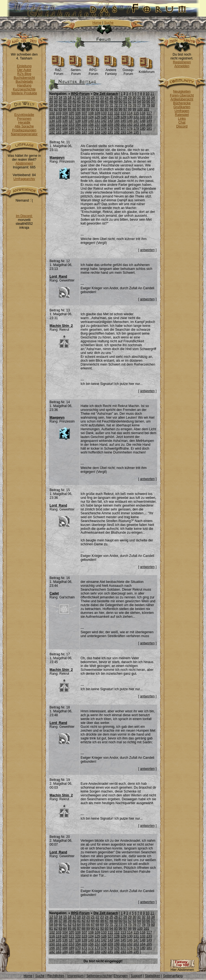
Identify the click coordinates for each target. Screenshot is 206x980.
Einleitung (24, 66)
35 (51, 101)
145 (123, 121)
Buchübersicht (24, 78)
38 (65, 101)
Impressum (75, 976)
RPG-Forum (93, 70)
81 (51, 109)
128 (117, 117)
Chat (182, 122)
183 (58, 132)
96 (121, 109)
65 (83, 105)
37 (60, 101)
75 (130, 105)
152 (65, 125)
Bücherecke (182, 103)
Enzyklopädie (24, 115)
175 (110, 129)
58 (51, 105)
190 (104, 132)
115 (136, 113)
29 (130, 98)
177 (123, 129)
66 (88, 105)
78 (144, 105)
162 (130, 125)
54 (139, 101)
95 (116, 109)
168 (65, 129)
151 (58, 125)
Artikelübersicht (182, 99)
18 (79, 98)
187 (84, 132)
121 (71, 117)
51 (125, 101)
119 (58, 117)
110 (104, 113)
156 (91, 125)
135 (58, 121)
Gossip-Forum (128, 70)
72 (116, 105)
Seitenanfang (173, 976)
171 (84, 129)
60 (60, 105)
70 (106, 105)
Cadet (54, 593)
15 (65, 98)
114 (130, 113)
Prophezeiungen (24, 130)
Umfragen (182, 111)
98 (130, 109)
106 (78, 113)
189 (97, 132)
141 (97, 121)
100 (140, 109)
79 (148, 105)
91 (97, 109)
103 (58, 113)
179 (136, 129)
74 (125, 105)
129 (123, 117)
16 (70, 98)
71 (111, 105)
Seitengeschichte (99, 976)
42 (83, 101)
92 (102, 109)
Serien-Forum (76, 70)
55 (144, 101)
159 (110, 125)
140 (91, 121)
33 (148, 98)
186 (78, 132)
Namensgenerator (24, 134)
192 (117, 132)
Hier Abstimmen (182, 968)
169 (71, 129)
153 (71, 125)
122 (78, 117)
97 (125, 109)
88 (83, 109)
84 (65, 109)
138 (78, 121)
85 (70, 109)
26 (116, 98)
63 (74, 105)
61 (65, 105)
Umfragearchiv (24, 179)
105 (71, 113)
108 (91, 113)
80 (153, 105)
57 (153, 101)
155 (84, 125)
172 (91, 129)
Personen (24, 119)
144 (117, 121)
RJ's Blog (24, 74)
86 (74, 109)
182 (52, 132)
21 (93, 98)
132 (143, 117)
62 (70, 105)
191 (110, 132)
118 (52, 117)
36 (56, 101)
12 (51, 98)
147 (136, 121)
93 (106, 109)
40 (74, 101)
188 (91, 132)
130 (130, 117)
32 (144, 98)
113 (123, 113)
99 (134, 109)
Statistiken (152, 976)
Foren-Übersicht (182, 95)
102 (52, 113)
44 (93, 101)
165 (149, 125)
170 (78, 129)
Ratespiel (182, 115)
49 (116, 101)
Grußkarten (182, 107)
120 (65, 117)
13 (56, 98)
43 (88, 101)
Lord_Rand (58, 277)
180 (143, 129)
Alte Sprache (24, 126)
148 (143, 121)
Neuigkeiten (182, 92)
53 (134, 101)
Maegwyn (57, 158)
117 (149, 113)
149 (149, 121)
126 (104, 117)
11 (152, 94)
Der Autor (24, 70)
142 (104, 121)
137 (71, 121)
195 (136, 132)
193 (123, 132)
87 (79, 109)
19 (83, 98)
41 (79, 101)
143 (110, 121)
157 (97, 125)
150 (52, 125)
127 (110, 117)
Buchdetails (24, 82)
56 (148, 101)
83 (60, 109)
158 (104, 125)
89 (88, 109)
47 (106, 101)
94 (111, 109)
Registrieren (182, 62)
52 (130, 101)
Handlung (24, 85)
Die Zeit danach (106, 94)
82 (56, 109)
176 (117, 129)
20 (88, 98)
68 (97, 105)
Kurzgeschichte (24, 89)
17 (74, 98)
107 (84, 113)
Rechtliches (56, 976)
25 (111, 98)
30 (134, 98)
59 (56, 105)
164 (143, 125)
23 (102, 98)
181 (149, 129)
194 (130, 132)
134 (52, 121)
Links (182, 119)
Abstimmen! (24, 163)
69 (102, 105)
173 (97, 129)
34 (153, 98)
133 (149, 117)
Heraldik (24, 122)
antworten (147, 250)
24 (106, 98)
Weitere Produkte (24, 93)
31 (139, 98)
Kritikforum (147, 70)
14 (60, 98)
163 (136, 125)
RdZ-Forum (59, 70)
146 (130, 121)
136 (65, 121)
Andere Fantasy (111, 70)
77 (139, 105)
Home (97, 23)
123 (84, 117)
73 (121, 105)
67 (93, 105)
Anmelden (182, 66)
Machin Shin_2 (61, 326)
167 (58, 129)
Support (136, 976)
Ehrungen (121, 976)
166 (52, 129)
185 (71, 132)
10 (147, 94)
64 (79, 105)
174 (104, 129)
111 (110, 113)
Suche (109, 23)
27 (121, 98)
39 (70, 101)
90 (93, 109)
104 (65, 113)
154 (78, 125)
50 (121, 101)
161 (123, 125)
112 (117, 113)
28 (125, 98)
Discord (182, 126)
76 (134, 105)
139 (84, 121)
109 (97, 113)
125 (97, 117)
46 (102, 101)
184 (65, 132)
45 (97, 101)
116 (143, 113)
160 (117, 125)
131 (136, 117)
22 (97, 98)
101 (146, 109)
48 (111, 101)
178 (130, 129)
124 (91, 117)
